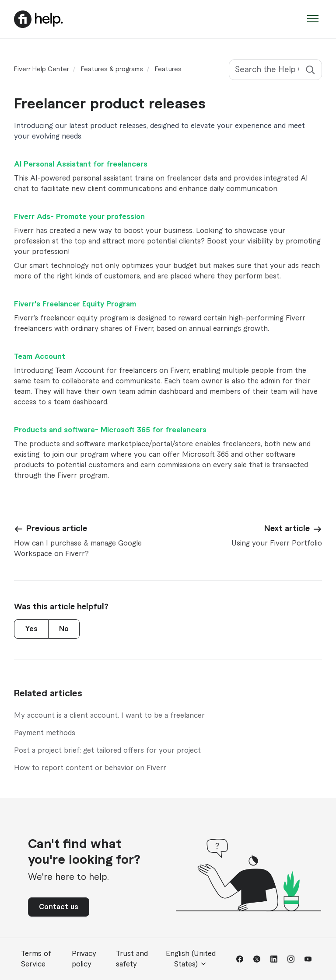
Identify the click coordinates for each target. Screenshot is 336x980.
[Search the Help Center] (275, 70)
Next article (287, 528)
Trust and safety (132, 959)
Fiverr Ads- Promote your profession (79, 217)
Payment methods (45, 733)
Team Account (40, 357)
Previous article (57, 528)
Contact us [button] (59, 907)
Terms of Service (36, 959)
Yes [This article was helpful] (31, 629)
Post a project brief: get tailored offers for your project (107, 751)
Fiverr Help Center (42, 70)
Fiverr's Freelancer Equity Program (75, 304)
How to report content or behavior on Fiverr (90, 768)
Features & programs (112, 70)
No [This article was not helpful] (64, 629)
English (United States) (191, 959)
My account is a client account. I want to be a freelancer (109, 716)
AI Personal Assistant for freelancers (81, 164)
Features (168, 70)
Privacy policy (84, 959)
